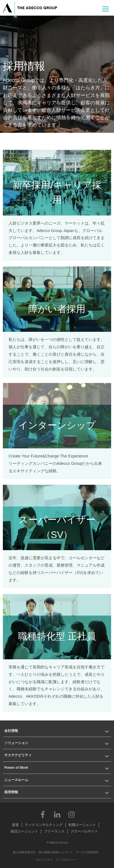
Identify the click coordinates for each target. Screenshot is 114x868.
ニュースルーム (16, 780)
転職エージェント (82, 825)
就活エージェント (24, 831)
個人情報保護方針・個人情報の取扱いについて (43, 852)
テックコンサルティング (44, 825)
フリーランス (54, 831)
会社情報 (11, 731)
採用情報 (11, 792)
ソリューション (16, 743)
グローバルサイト (84, 831)
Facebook (43, 814)
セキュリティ (44, 860)
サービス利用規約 (87, 852)
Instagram (71, 814)
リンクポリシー (66, 860)
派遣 (15, 825)
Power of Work (16, 768)
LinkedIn (57, 814)
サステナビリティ (18, 755)
